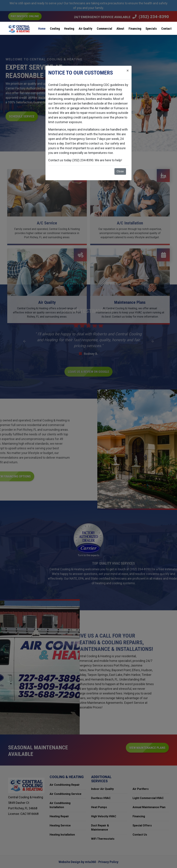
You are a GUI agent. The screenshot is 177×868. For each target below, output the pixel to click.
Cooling (55, 29)
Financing (135, 29)
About (120, 29)
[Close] (128, 71)
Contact (166, 29)
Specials (151, 29)
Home (42, 29)
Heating (69, 29)
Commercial (104, 29)
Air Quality (85, 29)
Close (120, 171)
